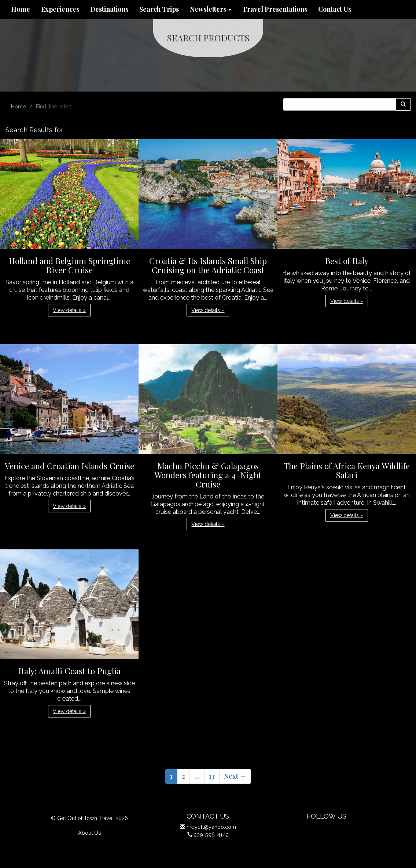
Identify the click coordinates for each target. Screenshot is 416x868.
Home (21, 9)
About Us (90, 833)
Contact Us (335, 9)
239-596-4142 (211, 834)
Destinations (109, 9)
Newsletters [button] (211, 9)
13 (212, 776)
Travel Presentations (275, 9)
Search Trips (159, 9)
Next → (235, 776)
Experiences (60, 9)
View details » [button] (69, 310)
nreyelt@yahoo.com (211, 827)
